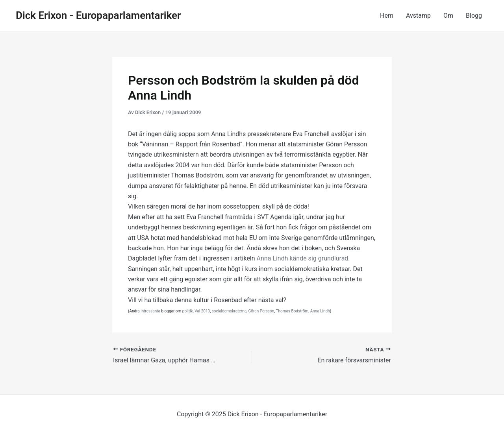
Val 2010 (202, 311)
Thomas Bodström (292, 311)
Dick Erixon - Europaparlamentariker (98, 15)
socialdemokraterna (229, 311)
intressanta (150, 311)
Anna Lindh (320, 311)
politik (188, 311)
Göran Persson (261, 311)
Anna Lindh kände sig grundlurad (303, 258)
